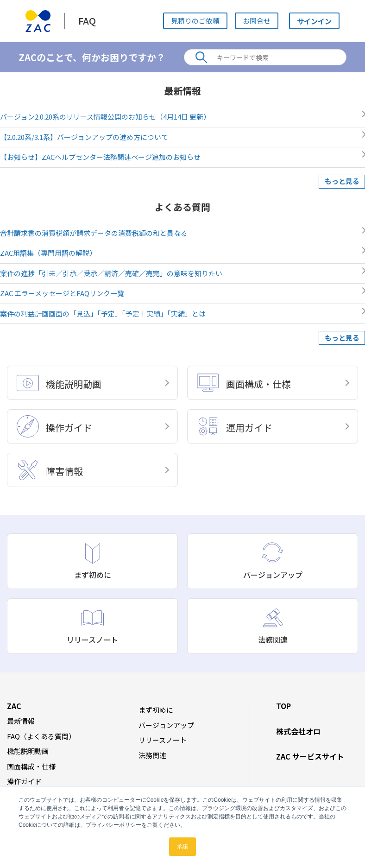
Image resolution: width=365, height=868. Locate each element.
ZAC (14, 706)
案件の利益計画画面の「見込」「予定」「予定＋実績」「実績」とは (103, 314)
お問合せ (255, 21)
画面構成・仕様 (31, 766)
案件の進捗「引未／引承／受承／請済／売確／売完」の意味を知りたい (111, 273)
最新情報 (21, 721)
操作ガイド (24, 781)
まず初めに (156, 710)
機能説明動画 (28, 751)
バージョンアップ (166, 725)
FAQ (87, 21)
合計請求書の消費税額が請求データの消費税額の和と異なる (94, 233)
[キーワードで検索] (265, 57)
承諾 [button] (182, 847)
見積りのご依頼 (193, 21)
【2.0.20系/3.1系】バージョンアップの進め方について (84, 137)
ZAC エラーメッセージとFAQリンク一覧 (62, 293)
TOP (283, 706)
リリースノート (163, 740)
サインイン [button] (313, 21)
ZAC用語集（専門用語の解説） (48, 253)
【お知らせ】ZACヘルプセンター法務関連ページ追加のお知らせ (100, 157)
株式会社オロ (298, 731)
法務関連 (152, 755)
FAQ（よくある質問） (41, 736)
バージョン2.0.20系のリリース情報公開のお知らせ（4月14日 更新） (105, 117)
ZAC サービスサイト (310, 756)
